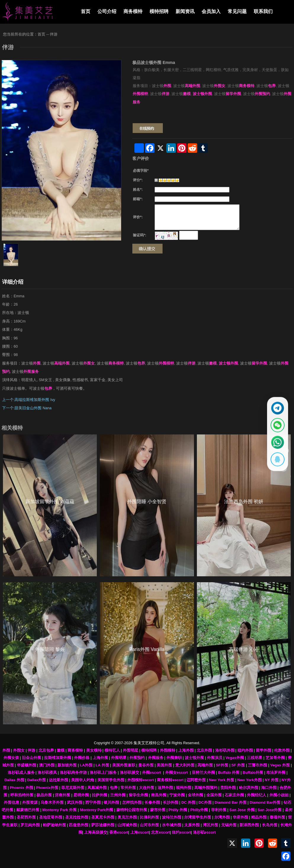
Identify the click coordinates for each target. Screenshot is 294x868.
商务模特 (133, 11)
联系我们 (263, 11)
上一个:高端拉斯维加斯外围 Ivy (29, 400)
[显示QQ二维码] (275, 463)
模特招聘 (159, 11)
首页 (86, 11)
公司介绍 (107, 11)
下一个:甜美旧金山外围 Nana (27, 408)
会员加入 (211, 11)
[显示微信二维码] (275, 424)
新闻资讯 (185, 11)
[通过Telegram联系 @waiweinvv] (275, 404)
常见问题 (237, 11)
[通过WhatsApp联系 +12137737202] (275, 444)
